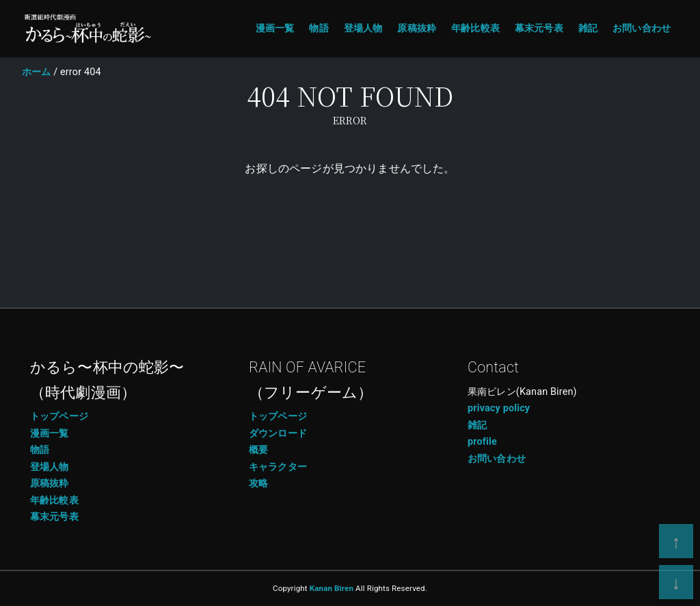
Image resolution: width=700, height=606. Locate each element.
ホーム (36, 72)
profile (482, 442)
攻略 (258, 483)
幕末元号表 (539, 28)
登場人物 (363, 28)
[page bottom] (676, 582)
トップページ (59, 416)
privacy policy (499, 408)
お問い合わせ (642, 28)
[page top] (676, 541)
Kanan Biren (332, 588)
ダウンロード (278, 433)
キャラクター (278, 467)
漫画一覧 (275, 28)
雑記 (588, 28)
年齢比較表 (475, 28)
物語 (319, 28)
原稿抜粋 (417, 28)
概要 (258, 450)
